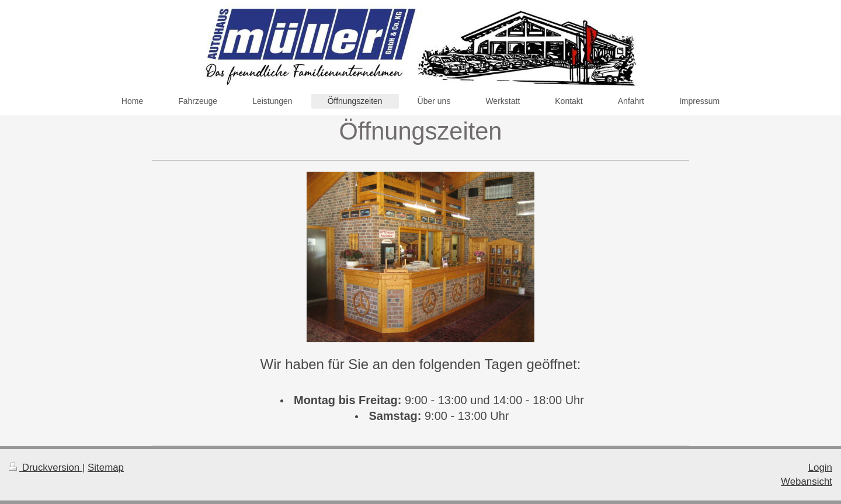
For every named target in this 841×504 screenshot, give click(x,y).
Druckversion (46, 467)
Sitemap (106, 467)
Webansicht (807, 482)
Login (820, 467)
